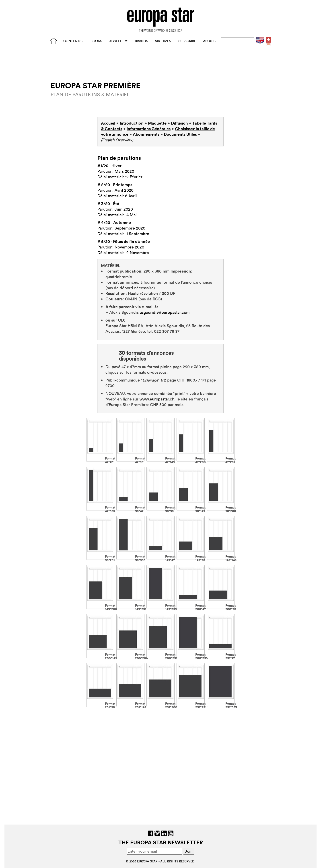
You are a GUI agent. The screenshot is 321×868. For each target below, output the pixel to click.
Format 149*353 (171, 607)
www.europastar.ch (157, 399)
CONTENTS (73, 41)
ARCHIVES (163, 41)
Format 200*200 (142, 656)
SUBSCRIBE (187, 41)
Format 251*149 (141, 705)
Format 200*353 (202, 656)
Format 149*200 (111, 607)
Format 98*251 (110, 558)
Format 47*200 (201, 460)
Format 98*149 (200, 509)
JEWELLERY (118, 41)
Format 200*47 (201, 607)
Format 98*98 (170, 509)
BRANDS (141, 41)
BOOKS (96, 41)
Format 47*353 (110, 509)
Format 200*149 (111, 656)
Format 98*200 (231, 509)
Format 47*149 (170, 460)
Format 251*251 (201, 705)
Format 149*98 (200, 558)
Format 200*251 (171, 656)
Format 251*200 (171, 705)
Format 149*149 (231, 558)
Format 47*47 (110, 460)
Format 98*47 (140, 509)
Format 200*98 (231, 607)
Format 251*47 (230, 656)
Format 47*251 (230, 460)
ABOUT (210, 41)
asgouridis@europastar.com (165, 312)
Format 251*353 (231, 705)
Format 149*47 (170, 558)
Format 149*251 (141, 607)
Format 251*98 (110, 705)
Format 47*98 (140, 460)
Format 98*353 (140, 558)
